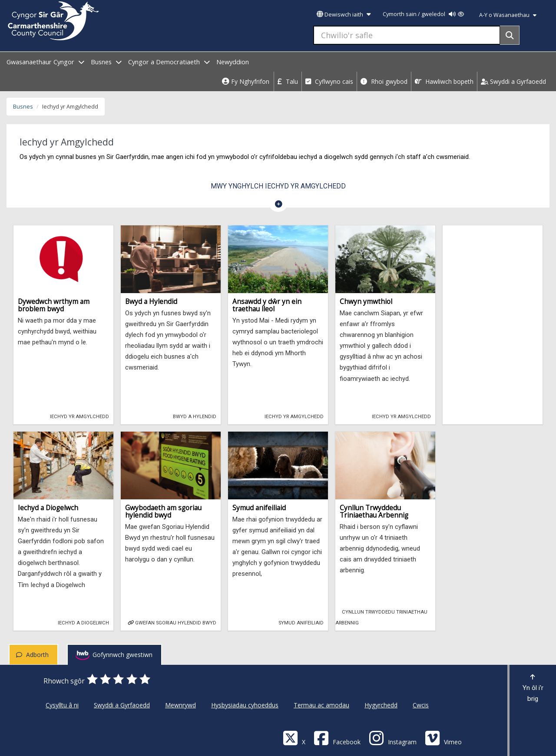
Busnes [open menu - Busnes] (106, 62)
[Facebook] (337, 738)
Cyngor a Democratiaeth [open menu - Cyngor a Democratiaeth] (169, 62)
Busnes (23, 107)
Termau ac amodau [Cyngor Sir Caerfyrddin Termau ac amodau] (321, 705)
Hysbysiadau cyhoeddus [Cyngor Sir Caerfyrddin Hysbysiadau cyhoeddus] (245, 705)
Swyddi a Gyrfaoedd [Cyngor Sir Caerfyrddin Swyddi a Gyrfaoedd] (122, 705)
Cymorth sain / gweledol (423, 14)
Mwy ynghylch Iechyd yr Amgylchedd (278, 186)
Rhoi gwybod (384, 81)
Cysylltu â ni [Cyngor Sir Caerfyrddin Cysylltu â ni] (62, 705)
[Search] (510, 35)
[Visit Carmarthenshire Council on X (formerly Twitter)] (294, 738)
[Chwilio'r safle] (407, 35)
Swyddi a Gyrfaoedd (513, 81)
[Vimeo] (443, 738)
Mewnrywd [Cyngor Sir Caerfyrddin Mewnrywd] (180, 705)
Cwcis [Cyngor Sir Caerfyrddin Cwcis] (421, 705)
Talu (288, 81)
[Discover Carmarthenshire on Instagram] (393, 738)
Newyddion (233, 62)
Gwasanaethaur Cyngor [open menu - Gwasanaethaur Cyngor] (45, 62)
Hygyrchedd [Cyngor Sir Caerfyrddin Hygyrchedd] (381, 705)
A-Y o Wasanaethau (508, 15)
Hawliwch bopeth (444, 81)
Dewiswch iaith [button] (344, 15)
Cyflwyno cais (329, 81)
